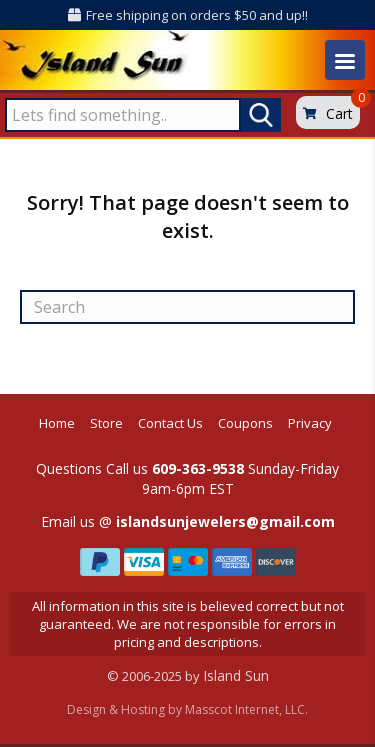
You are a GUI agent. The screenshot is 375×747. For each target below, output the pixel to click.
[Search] (187, 307)
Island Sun (236, 675)
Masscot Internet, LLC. (246, 709)
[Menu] (345, 60)
